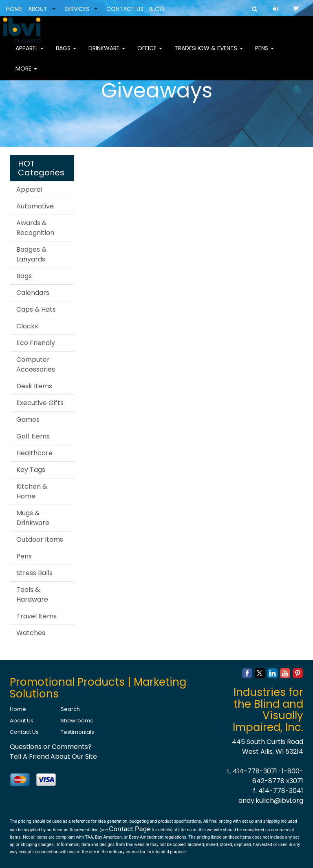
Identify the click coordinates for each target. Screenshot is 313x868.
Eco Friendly (36, 343)
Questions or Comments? (51, 747)
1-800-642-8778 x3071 (278, 776)
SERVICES (77, 9)
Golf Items (33, 436)
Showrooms (77, 721)
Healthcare (34, 453)
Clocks (27, 326)
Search (70, 709)
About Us (22, 721)
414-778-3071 (255, 771)
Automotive (35, 206)
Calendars (33, 293)
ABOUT (38, 9)
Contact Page (130, 829)
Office (150, 53)
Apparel (30, 53)
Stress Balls (34, 573)
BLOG (157, 9)
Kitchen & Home (32, 491)
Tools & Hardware (32, 595)
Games (28, 420)
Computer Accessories (36, 364)
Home (18, 709)
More (26, 73)
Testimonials (77, 732)
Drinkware (107, 53)
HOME (14, 9)
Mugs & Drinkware (33, 518)
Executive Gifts (40, 403)
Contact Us (24, 732)
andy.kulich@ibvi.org (271, 800)
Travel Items (36, 616)
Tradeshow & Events (209, 53)
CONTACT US (125, 9)
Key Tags (31, 470)
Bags (66, 53)
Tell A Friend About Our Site (53, 756)
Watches (31, 633)
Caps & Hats (36, 309)
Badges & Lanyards (31, 254)
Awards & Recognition (35, 228)
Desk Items (34, 386)
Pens (265, 53)
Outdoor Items (40, 539)
